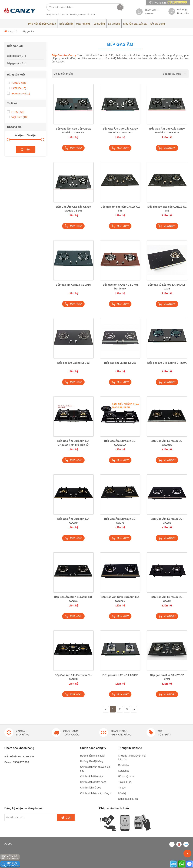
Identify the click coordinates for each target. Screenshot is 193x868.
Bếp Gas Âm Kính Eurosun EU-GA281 (73, 599)
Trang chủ (11, 31)
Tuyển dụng (125, 782)
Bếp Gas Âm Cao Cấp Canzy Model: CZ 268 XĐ (73, 131)
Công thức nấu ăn (128, 799)
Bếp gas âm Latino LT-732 (74, 363)
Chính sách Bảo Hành (92, 776)
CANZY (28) (16, 83)
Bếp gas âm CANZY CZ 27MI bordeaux (120, 287)
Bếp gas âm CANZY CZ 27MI (73, 285)
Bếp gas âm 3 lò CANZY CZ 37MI (167, 677)
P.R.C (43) (15, 112)
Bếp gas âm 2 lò (16, 56)
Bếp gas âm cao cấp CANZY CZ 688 (120, 209)
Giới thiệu (123, 765)
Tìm (25, 150)
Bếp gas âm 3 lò (16, 63)
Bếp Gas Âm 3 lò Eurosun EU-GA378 (73, 677)
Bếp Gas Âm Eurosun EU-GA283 (167, 521)
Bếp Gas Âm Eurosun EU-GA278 (120, 521)
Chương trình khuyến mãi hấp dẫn (132, 758)
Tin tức (122, 788)
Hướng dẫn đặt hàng (92, 761)
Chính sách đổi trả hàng (93, 782)
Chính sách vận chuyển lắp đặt (95, 769)
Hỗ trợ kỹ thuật (126, 776)
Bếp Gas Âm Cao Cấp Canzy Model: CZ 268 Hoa (167, 131)
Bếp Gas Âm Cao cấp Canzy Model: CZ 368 (73, 209)
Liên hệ (122, 793)
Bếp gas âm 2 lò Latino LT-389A (167, 363)
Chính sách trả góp (91, 788)
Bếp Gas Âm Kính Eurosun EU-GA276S (120, 599)
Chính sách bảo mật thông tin (96, 793)
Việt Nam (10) (17, 117)
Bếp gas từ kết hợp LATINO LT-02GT (167, 287)
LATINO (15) (17, 88)
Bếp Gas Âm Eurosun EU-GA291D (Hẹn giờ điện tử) (73, 443)
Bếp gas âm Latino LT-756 (120, 363)
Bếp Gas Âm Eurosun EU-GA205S (167, 443)
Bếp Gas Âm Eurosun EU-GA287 (167, 599)
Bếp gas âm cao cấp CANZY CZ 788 (167, 209)
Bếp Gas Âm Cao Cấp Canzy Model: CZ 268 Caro (120, 131)
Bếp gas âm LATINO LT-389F (120, 675)
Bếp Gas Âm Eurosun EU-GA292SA (120, 443)
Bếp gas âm (28, 31)
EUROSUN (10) (19, 93)
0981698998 (177, 2)
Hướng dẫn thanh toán (93, 756)
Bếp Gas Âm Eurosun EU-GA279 (73, 521)
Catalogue (124, 771)
